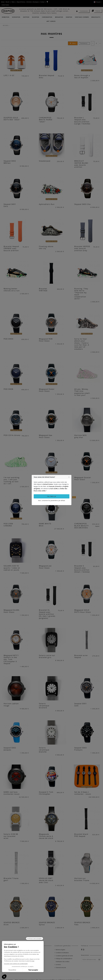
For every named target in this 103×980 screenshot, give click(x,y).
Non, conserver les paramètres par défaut (52, 500)
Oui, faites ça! (52, 496)
